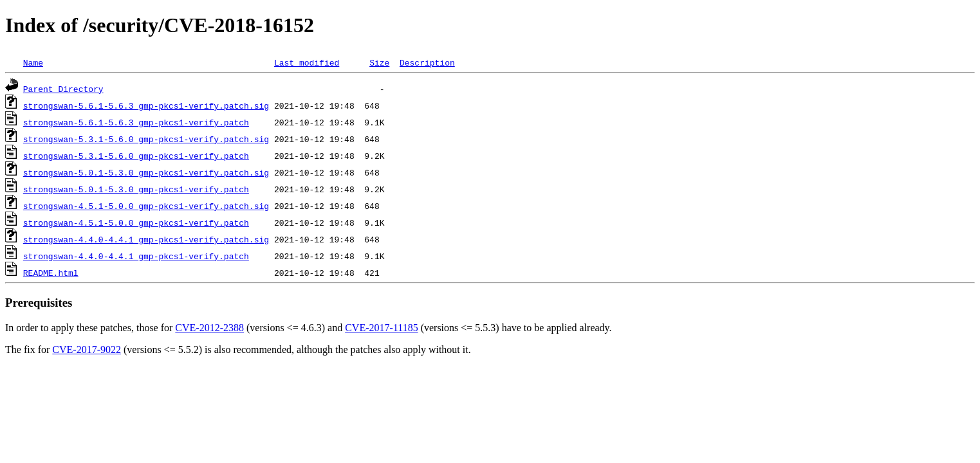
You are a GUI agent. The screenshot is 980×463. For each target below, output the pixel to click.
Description (427, 62)
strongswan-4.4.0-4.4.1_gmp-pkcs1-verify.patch (136, 256)
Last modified (307, 62)
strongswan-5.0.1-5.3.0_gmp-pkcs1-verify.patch (136, 189)
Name (33, 62)
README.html (51, 273)
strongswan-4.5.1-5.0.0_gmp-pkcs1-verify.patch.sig (146, 206)
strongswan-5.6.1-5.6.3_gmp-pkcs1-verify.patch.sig (146, 105)
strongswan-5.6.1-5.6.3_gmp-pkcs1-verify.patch (136, 122)
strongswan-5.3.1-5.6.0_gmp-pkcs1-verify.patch (136, 156)
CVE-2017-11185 (381, 328)
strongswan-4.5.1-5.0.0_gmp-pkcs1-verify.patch (136, 222)
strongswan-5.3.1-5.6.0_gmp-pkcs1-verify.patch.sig (146, 139)
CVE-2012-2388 (209, 328)
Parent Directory (63, 89)
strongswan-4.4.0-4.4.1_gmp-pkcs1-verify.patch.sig (146, 239)
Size (379, 62)
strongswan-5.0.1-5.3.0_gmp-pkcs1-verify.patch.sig (146, 172)
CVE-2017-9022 (87, 350)
